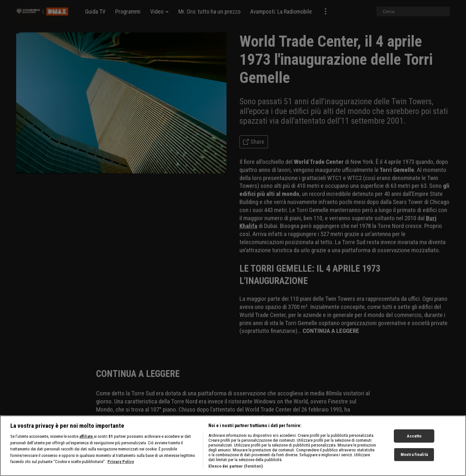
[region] (233, 446)
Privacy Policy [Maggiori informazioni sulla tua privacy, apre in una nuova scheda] (121, 462)
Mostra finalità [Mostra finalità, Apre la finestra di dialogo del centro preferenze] (414, 454)
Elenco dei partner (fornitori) (236, 466)
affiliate (87, 436)
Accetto (414, 436)
